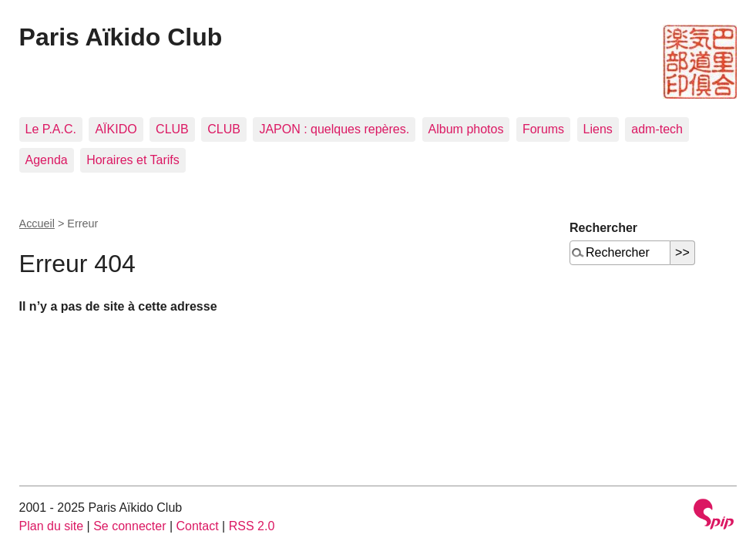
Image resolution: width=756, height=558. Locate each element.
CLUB (172, 129)
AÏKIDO (116, 129)
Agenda (47, 160)
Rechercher (603, 228)
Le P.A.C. (51, 129)
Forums (543, 129)
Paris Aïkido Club (121, 37)
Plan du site (52, 526)
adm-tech (657, 129)
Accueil (37, 224)
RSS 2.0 (252, 526)
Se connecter (129, 526)
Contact (198, 526)
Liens (598, 129)
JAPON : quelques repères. (334, 129)
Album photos (466, 129)
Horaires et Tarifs (133, 160)
